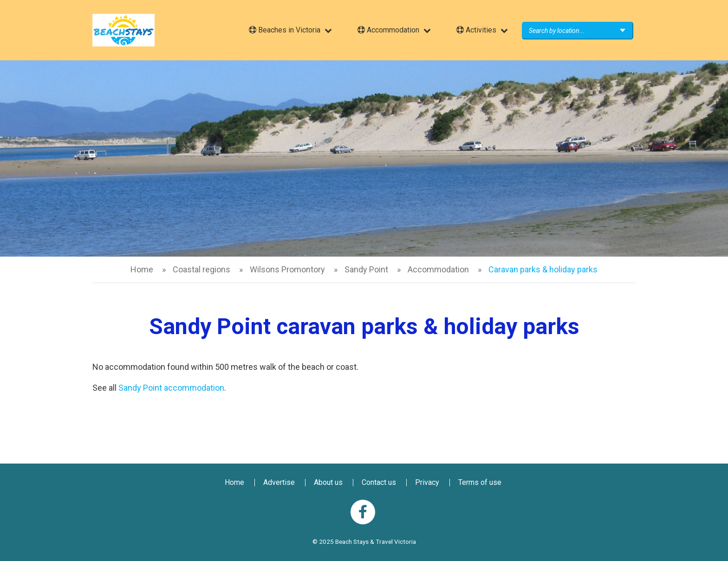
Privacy (427, 482)
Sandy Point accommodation (171, 388)
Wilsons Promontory (287, 269)
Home (142, 269)
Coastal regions (201, 269)
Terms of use (480, 482)
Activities (476, 30)
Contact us (379, 482)
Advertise (279, 482)
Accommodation (388, 30)
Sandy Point (366, 269)
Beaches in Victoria (285, 30)
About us (328, 482)
